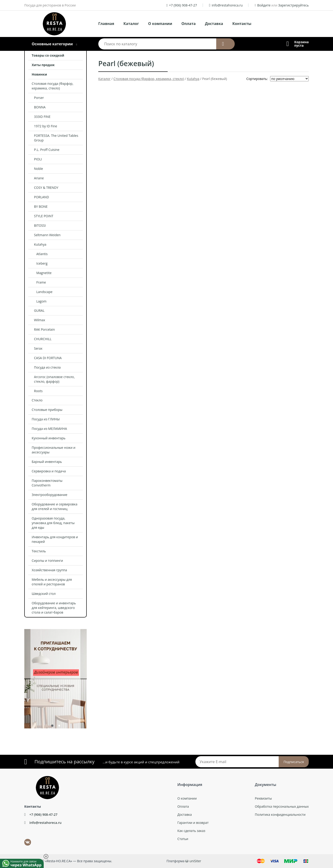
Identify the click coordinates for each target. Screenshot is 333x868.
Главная (106, 24)
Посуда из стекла (47, 367)
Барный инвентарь (47, 462)
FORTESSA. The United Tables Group (56, 138)
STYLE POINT (44, 216)
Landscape (44, 292)
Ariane (39, 178)
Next (90, 676)
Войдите (264, 5)
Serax (38, 348)
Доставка (214, 24)
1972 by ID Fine (46, 126)
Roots (38, 391)
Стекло (37, 400)
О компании (160, 24)
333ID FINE (42, 117)
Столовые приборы (47, 410)
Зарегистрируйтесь (293, 5)
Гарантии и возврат (193, 823)
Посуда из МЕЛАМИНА (49, 429)
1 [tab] (52, 727)
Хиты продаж (43, 65)
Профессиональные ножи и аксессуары (54, 450)
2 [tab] (59, 727)
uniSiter (195, 861)
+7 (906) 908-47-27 (183, 5)
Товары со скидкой (48, 55)
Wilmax (40, 320)
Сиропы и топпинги (47, 561)
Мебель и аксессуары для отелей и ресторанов (52, 582)
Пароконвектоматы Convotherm (47, 483)
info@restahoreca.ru (227, 5)
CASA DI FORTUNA (48, 358)
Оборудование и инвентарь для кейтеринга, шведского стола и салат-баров (54, 608)
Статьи (183, 839)
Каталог (131, 24)
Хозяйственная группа (49, 570)
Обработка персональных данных (282, 806)
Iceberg (42, 263)
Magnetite (44, 273)
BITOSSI (40, 225)
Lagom (41, 301)
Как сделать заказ (191, 831)
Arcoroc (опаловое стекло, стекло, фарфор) (54, 379)
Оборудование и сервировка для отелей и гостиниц (54, 506)
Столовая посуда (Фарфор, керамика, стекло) (52, 86)
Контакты (242, 24)
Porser (39, 98)
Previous (21, 676)
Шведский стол (44, 594)
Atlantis (42, 254)
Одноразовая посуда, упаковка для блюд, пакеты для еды (53, 523)
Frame (41, 282)
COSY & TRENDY (46, 188)
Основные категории (52, 44)
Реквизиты (263, 798)
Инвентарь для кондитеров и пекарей (55, 539)
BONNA (40, 107)
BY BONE (41, 206)
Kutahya (40, 244)
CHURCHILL (43, 339)
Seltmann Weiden (47, 235)
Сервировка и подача (49, 471)
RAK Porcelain (44, 329)
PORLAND (42, 197)
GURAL (39, 310)
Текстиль (39, 551)
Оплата (189, 24)
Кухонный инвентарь (49, 438)
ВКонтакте (25, 839)
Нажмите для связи (27, 863)
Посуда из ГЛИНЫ (46, 419)
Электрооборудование (49, 495)
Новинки (39, 74)
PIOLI (38, 159)
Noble (39, 169)
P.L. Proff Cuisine (47, 150)
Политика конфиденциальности (280, 815)
